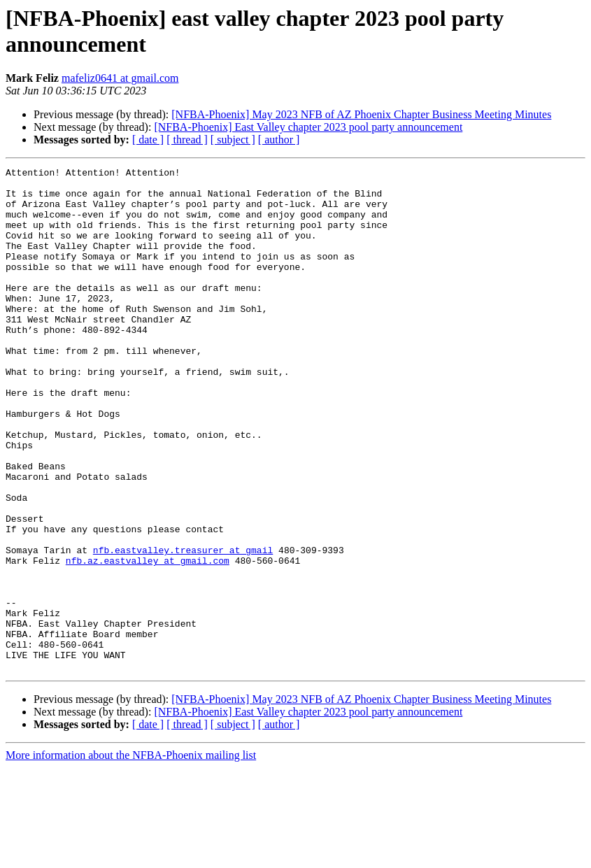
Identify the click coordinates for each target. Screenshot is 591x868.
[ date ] (148, 140)
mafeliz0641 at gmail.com (120, 78)
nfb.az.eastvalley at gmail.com (148, 640)
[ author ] (279, 140)
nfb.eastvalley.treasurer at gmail (183, 627)
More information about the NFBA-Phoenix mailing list (131, 856)
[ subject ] (233, 140)
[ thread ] (187, 140)
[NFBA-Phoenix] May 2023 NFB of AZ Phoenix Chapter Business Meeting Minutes (361, 114)
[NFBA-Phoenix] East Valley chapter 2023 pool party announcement (308, 127)
